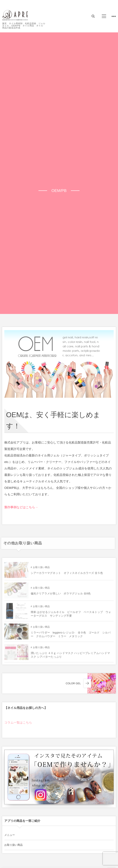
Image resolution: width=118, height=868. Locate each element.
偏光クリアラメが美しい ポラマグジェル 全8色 (61, 595)
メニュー (10, 835)
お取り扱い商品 (41, 569)
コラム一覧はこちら (18, 722)
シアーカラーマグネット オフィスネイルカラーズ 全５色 (67, 575)
